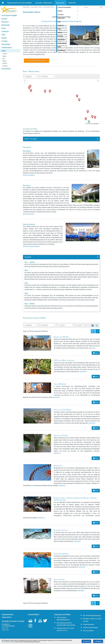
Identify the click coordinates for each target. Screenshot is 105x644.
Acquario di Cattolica (61, 530)
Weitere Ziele (78, 21)
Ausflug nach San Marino (62, 410)
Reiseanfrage (6, 69)
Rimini (4, 61)
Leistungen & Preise (47, 21)
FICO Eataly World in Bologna (64, 360)
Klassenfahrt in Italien (37, 7)
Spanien (4, 38)
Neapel (4, 56)
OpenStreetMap (90, 124)
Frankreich (5, 31)
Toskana (5, 54)
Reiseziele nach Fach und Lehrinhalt (19, 3)
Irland (3, 28)
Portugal (4, 41)
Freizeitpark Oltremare (61, 554)
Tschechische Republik (9, 15)
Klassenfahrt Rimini (49, 7)
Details (96, 353)
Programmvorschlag (67, 21)
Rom (4, 59)
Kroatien (4, 19)
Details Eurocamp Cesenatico (31, 246)
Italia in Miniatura (60, 384)
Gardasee (5, 66)
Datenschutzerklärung (7, 642)
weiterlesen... (93, 348)
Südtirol (5, 63)
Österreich (5, 22)
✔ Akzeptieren (98, 641)
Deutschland (6, 44)
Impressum (5, 628)
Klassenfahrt (26, 7)
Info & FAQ (72, 3)
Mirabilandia (58, 466)
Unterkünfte (57, 21)
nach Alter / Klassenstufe (44, 3)
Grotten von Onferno (61, 435)
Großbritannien (7, 47)
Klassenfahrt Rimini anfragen (36, 61)
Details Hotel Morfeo (29, 175)
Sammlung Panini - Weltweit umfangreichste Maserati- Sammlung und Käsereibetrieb (75, 499)
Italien (4, 51)
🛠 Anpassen (86, 641)
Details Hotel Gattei (29, 214)
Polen (3, 35)
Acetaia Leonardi (59, 579)
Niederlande (6, 25)
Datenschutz (5, 630)
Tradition (65, 630)
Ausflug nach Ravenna (61, 337)
